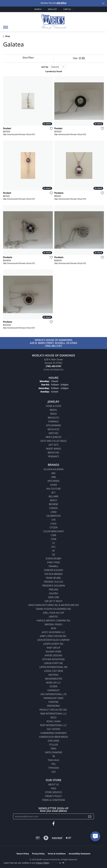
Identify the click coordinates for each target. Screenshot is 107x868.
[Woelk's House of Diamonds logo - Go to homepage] (53, 21)
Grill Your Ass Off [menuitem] (53, 613)
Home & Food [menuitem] (53, 406)
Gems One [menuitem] (53, 597)
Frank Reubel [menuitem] (53, 578)
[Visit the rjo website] (38, 838)
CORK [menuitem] (53, 539)
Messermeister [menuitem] (54, 679)
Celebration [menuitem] (53, 516)
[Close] (103, 3)
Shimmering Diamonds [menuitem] (53, 733)
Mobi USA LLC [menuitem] (53, 683)
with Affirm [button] (61, 3)
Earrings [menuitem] (53, 422)
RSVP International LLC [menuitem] (54, 725)
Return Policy (23, 854)
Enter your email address (53, 811)
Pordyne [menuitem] (53, 702)
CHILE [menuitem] (53, 524)
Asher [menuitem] (54, 485)
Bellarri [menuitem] (53, 496)
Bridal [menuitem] (53, 410)
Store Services (53, 792)
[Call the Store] (53, 366)
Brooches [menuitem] (53, 453)
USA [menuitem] (53, 772)
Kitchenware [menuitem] (54, 425)
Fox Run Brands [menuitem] (54, 574)
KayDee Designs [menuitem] (53, 655)
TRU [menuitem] (53, 764)
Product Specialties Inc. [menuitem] (54, 710)
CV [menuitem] (53, 543)
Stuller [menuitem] (53, 745)
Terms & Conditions (53, 800)
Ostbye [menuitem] (53, 686)
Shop (8, 36)
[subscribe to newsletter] (90, 816)
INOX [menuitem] (54, 628)
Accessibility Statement (80, 854)
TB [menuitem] (53, 756)
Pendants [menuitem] (54, 456)
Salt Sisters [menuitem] (53, 729)
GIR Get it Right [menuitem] (53, 601)
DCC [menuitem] (54, 547)
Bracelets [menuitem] (54, 418)
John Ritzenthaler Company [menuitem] (53, 640)
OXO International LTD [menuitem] (53, 694)
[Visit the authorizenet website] (46, 838)
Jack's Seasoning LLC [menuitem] (53, 632)
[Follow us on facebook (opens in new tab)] (53, 824)
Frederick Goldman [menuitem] (53, 586)
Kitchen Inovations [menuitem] (53, 659)
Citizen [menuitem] (53, 527)
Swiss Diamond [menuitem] (53, 752)
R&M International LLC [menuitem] (54, 714)
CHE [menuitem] (53, 520)
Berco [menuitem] (53, 500)
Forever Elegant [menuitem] (53, 570)
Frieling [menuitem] (53, 589)
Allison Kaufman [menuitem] (54, 469)
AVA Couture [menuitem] (53, 489)
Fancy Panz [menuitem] (54, 562)
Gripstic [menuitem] (53, 617)
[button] (39, 9)
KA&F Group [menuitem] (53, 648)
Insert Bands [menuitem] (53, 449)
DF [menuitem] (54, 551)
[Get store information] (53, 370)
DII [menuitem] (53, 555)
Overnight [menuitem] (53, 690)
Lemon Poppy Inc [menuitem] (53, 663)
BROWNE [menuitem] (54, 504)
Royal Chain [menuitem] (53, 721)
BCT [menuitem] (54, 493)
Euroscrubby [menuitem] (54, 558)
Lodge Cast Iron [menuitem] (53, 671)
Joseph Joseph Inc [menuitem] (53, 644)
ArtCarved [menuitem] (54, 481)
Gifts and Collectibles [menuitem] (53, 441)
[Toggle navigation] (6, 29)
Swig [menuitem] (54, 748)
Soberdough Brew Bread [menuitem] (54, 737)
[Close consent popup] (60, 863)
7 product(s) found (54, 71)
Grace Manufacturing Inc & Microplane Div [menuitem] (54, 605)
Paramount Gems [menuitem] (53, 698)
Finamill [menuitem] (53, 566)
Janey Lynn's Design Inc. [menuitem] (53, 636)
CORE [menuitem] (53, 535)
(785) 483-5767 (53, 346)
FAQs (53, 788)
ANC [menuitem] (53, 473)
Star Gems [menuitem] (53, 741)
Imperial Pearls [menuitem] (54, 624)
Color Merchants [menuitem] (53, 531)
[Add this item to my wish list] (50, 128)
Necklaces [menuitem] (53, 429)
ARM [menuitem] (54, 477)
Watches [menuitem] (53, 433)
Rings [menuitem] (54, 414)
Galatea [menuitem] (53, 593)
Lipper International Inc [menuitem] (53, 667)
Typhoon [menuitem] (53, 768)
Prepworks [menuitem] (53, 706)
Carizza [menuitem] (53, 508)
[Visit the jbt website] (69, 838)
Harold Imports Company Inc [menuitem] (53, 621)
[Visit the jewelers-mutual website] (57, 838)
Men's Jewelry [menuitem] (54, 437)
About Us (53, 784)
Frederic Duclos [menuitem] (53, 582)
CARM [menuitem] (53, 512)
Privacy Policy (53, 796)
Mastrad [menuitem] (53, 675)
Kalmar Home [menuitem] (53, 652)
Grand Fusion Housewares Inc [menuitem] (53, 609)
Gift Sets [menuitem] (53, 445)
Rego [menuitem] (53, 717)
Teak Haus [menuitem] (54, 760)
